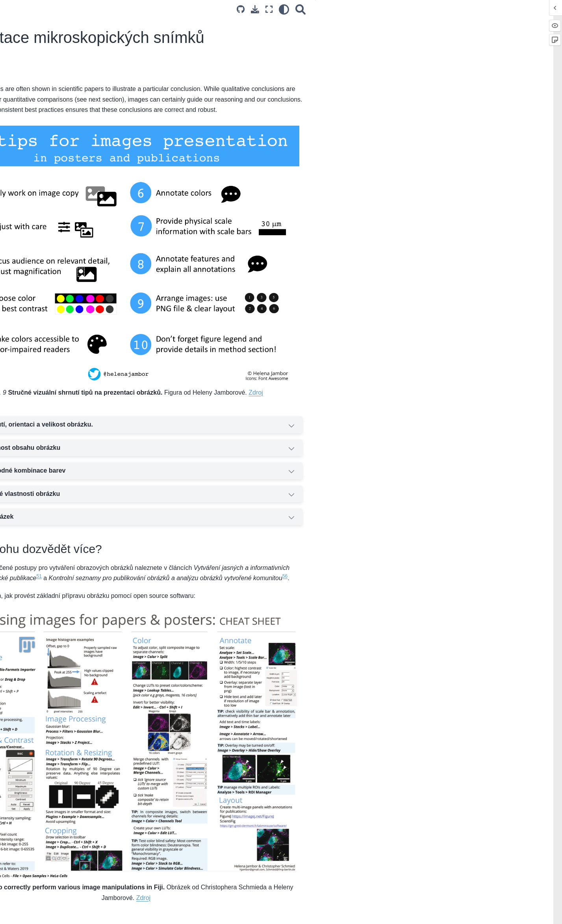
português (175, 913)
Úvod (21, 123)
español (199, 913)
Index (21, 480)
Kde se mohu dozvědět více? (495, 38)
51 (265, 550)
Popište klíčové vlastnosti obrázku (287, 468)
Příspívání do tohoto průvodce (52, 442)
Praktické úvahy (34, 231)
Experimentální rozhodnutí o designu (60, 136)
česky (154, 913)
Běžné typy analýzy (39, 289)
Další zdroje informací (42, 244)
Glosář (22, 455)
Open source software (42, 302)
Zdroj (416, 366)
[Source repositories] (377, 9)
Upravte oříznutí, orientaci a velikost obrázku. (287, 399)
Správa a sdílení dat (39, 314)
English (137, 913)
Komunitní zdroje (35, 430)
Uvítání (23, 78)
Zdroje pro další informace (47, 173)
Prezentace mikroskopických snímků (64, 372)
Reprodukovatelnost (39, 161)
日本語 (218, 913)
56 (220, 560)
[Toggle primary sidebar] (135, 9)
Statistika (26, 384)
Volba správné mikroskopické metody (61, 219)
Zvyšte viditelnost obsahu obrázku (287, 422)
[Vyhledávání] (437, 9)
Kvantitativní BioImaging (45, 90)
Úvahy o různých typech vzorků (54, 148)
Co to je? (470, 24)
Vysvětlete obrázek (287, 491)
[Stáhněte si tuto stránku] (391, 9)
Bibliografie (28, 468)
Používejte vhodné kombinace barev (287, 445)
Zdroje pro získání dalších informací (59, 327)
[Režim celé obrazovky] (405, 9)
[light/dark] (420, 9)
